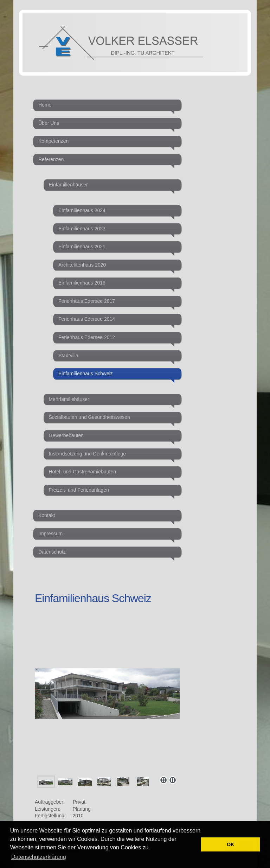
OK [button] (231, 844)
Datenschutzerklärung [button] (39, 857)
